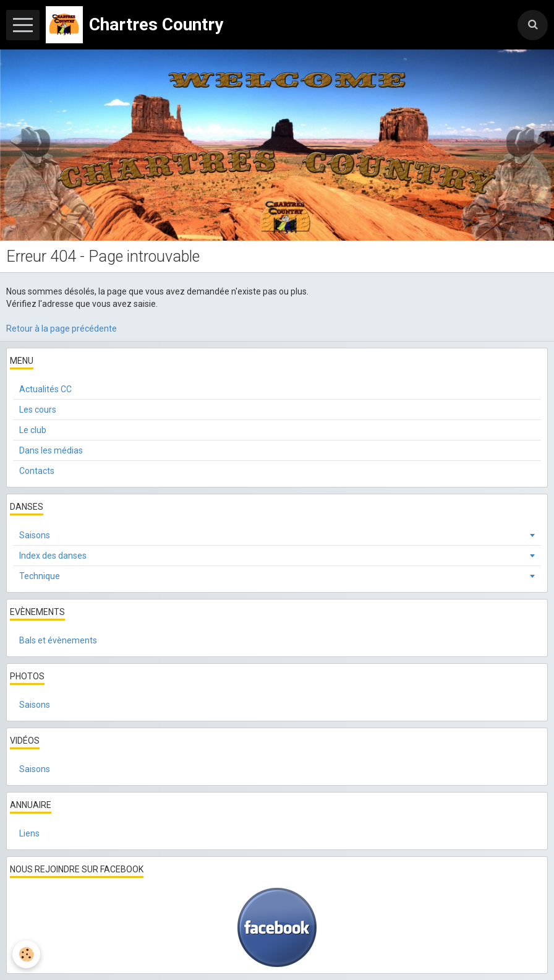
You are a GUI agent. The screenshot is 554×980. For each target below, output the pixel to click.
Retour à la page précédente (62, 329)
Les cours (38, 410)
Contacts (37, 471)
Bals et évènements (58, 640)
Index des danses (53, 556)
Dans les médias (51, 450)
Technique (40, 576)
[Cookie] (26, 954)
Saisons (35, 535)
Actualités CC (45, 389)
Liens (29, 833)
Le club (33, 430)
